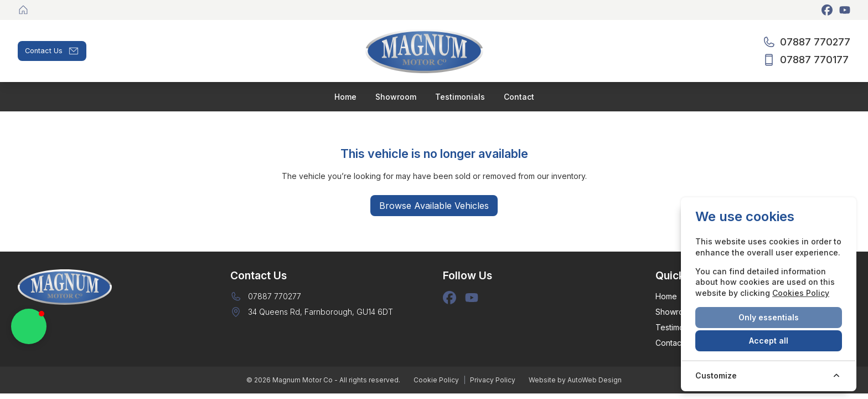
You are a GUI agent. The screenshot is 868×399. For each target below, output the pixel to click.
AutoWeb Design (595, 380)
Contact (670, 343)
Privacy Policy (493, 380)
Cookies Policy (801, 293)
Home (666, 296)
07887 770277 (275, 296)
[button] (29, 326)
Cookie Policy (436, 380)
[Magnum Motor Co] (24, 10)
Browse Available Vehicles (434, 206)
